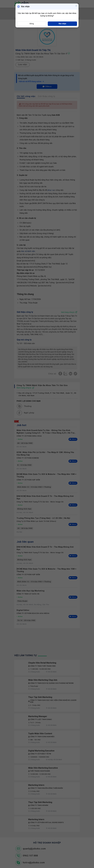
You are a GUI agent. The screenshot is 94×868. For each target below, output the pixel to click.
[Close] (76, 6)
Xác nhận (62, 24)
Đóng (32, 24)
